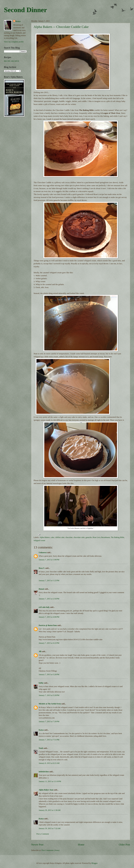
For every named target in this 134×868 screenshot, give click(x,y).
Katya (41, 730)
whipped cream (39, 540)
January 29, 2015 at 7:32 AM (50, 828)
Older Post (124, 845)
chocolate (69, 537)
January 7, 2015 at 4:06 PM (49, 617)
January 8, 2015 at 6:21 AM (49, 763)
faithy (41, 683)
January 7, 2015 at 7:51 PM (49, 740)
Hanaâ (41, 589)
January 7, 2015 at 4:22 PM (49, 643)
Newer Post (37, 845)
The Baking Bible (117, 537)
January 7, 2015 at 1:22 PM (49, 581)
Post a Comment (43, 834)
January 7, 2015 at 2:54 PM (49, 599)
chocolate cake (79, 537)
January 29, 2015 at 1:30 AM (50, 810)
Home (81, 845)
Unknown (43, 552)
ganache (89, 537)
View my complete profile (14, 42)
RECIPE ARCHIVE (12, 61)
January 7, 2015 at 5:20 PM (49, 674)
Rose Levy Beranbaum (101, 537)
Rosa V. (42, 568)
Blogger (94, 863)
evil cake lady (44, 607)
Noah (41, 748)
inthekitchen (44, 772)
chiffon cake (60, 537)
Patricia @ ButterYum (48, 625)
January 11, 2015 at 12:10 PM (50, 781)
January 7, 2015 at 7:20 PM (49, 721)
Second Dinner (25, 10)
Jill (40, 651)
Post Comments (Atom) (50, 850)
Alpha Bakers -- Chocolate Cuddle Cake (61, 27)
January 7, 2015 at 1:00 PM (49, 560)
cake (52, 537)
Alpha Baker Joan (46, 790)
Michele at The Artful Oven (50, 704)
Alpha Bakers (45, 537)
